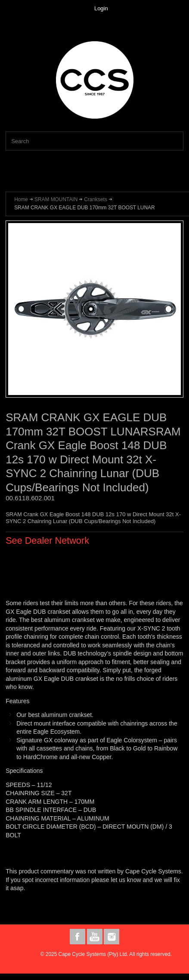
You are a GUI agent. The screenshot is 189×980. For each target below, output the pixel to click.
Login (101, 8)
